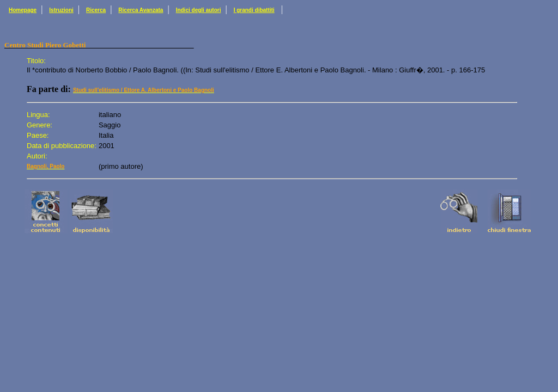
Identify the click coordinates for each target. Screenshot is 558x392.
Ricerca (96, 10)
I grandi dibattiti (254, 10)
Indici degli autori (199, 10)
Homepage (23, 10)
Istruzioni (61, 10)
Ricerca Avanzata (141, 10)
